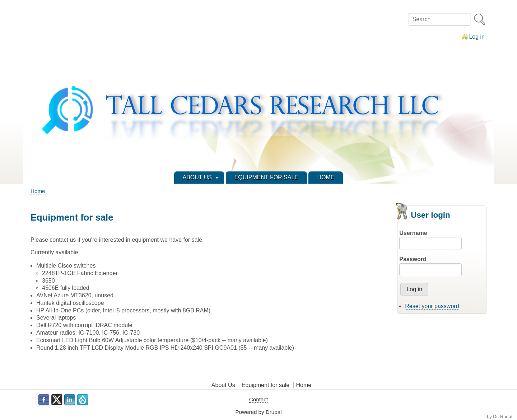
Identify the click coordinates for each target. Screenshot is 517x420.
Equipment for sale (266, 385)
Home (38, 191)
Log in (477, 37)
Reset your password (432, 306)
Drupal (274, 412)
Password (413, 259)
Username (413, 233)
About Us (223, 385)
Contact (258, 399)
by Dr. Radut (500, 417)
